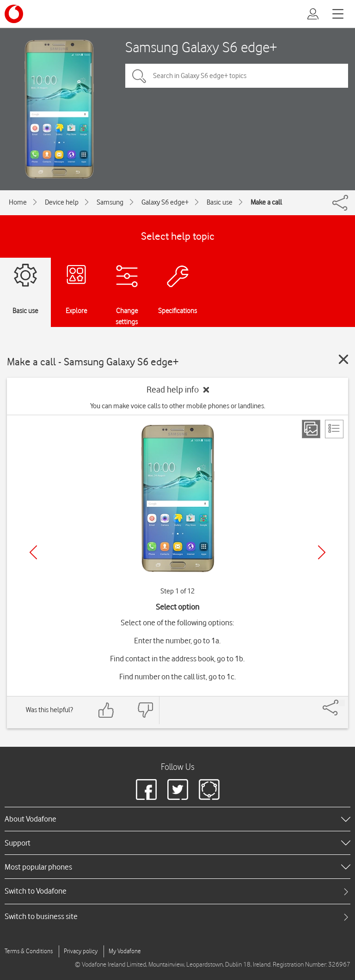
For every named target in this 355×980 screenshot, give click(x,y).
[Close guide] (343, 359)
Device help (62, 202)
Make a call (266, 202)
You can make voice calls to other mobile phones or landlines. (178, 406)
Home (18, 202)
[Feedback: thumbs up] (106, 710)
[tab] (177, 891)
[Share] (342, 703)
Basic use (220, 202)
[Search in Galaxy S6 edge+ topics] (237, 76)
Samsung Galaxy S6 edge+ (201, 47)
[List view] (334, 429)
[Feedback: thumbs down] (145, 710)
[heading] (177, 819)
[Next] (322, 552)
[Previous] (33, 552)
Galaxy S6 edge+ (165, 202)
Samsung (110, 202)
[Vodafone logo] (14, 14)
